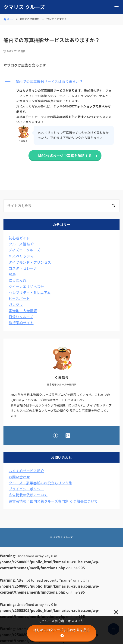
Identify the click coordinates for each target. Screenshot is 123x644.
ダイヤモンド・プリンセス (30, 262)
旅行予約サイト (21, 323)
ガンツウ (16, 304)
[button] (61, 82)
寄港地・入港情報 (23, 311)
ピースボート (19, 298)
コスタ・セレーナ (23, 268)
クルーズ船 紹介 (22, 244)
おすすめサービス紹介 (27, 471)
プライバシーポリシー (27, 489)
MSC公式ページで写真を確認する (65, 156)
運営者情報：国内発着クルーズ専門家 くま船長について (53, 501)
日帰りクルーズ (21, 317)
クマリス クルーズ (24, 7)
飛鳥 (12, 274)
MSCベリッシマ (21, 256)
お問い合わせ (19, 477)
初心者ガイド (19, 238)
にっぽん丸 (18, 280)
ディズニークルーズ (24, 250)
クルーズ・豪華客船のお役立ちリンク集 (41, 483)
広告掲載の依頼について (28, 495)
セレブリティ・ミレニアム (30, 292)
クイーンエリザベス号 (27, 286)
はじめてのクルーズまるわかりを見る (61, 633)
